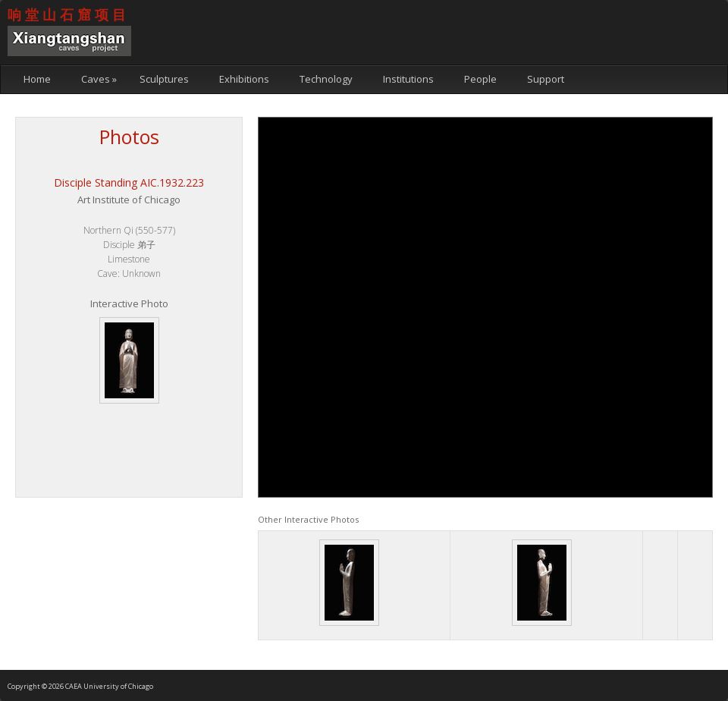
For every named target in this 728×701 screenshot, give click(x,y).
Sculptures (164, 79)
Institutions (408, 79)
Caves (99, 79)
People (480, 79)
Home (37, 79)
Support (546, 79)
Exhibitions (244, 79)
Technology (326, 79)
